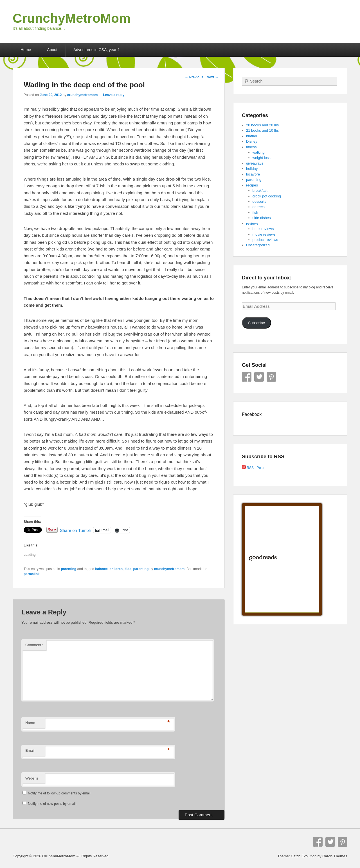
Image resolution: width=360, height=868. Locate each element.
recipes (252, 185)
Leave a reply (114, 95)
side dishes (262, 218)
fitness (251, 147)
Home (26, 50)
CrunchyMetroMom (72, 18)
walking (259, 152)
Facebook (247, 377)
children (116, 569)
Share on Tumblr (76, 530)
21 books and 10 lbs (262, 130)
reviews (252, 223)
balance (101, 569)
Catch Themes (335, 856)
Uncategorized (258, 245)
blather (252, 136)
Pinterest (271, 377)
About (52, 50)
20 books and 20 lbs (262, 125)
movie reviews (264, 234)
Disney (252, 141)
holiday (252, 169)
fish (255, 212)
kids (128, 569)
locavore (253, 174)
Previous (194, 77)
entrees (259, 207)
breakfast (260, 191)
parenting (69, 569)
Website (32, 778)
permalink (32, 574)
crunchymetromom (83, 95)
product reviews (265, 240)
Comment (34, 645)
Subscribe (256, 323)
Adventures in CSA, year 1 (97, 50)
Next (212, 77)
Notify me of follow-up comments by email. (59, 793)
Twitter (259, 377)
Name (30, 723)
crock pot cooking (267, 196)
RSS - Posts (254, 468)
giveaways (255, 163)
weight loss (262, 158)
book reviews (263, 229)
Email (30, 750)
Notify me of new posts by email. (52, 804)
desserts (259, 201)
